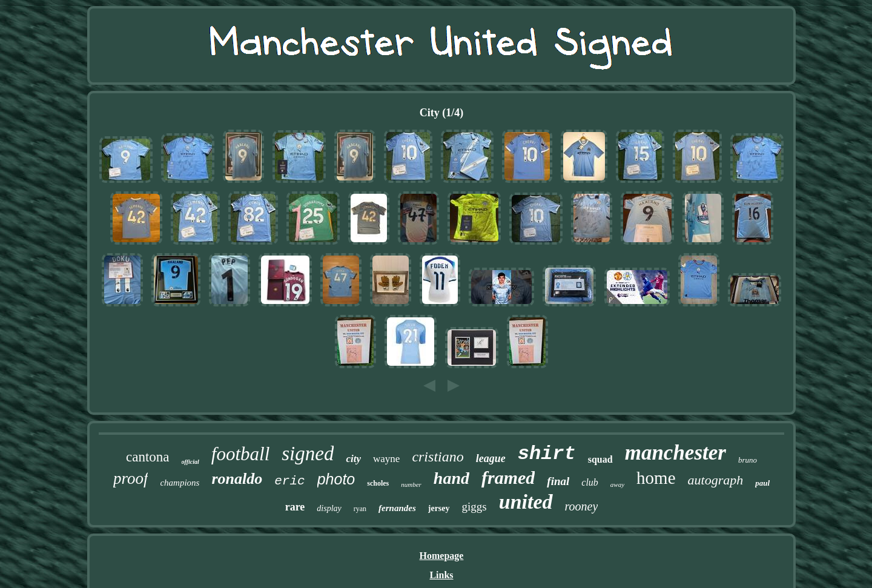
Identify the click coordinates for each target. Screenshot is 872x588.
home (656, 478)
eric (289, 481)
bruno (748, 460)
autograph (716, 480)
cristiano (438, 457)
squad (600, 459)
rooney (582, 506)
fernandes (397, 508)
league (491, 458)
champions (180, 483)
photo (336, 479)
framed (508, 477)
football (240, 454)
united (526, 502)
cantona (148, 457)
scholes (378, 483)
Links (441, 575)
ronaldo (237, 479)
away (617, 484)
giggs (474, 507)
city (353, 459)
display (329, 508)
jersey (439, 508)
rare (295, 507)
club (590, 482)
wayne (386, 459)
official (190, 462)
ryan (360, 509)
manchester (675, 453)
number (411, 484)
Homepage (442, 556)
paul (762, 483)
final (558, 481)
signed (308, 454)
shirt (547, 454)
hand (451, 478)
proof (131, 478)
